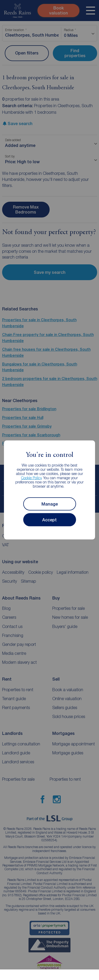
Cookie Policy (31, 478)
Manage (50, 504)
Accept (49, 520)
